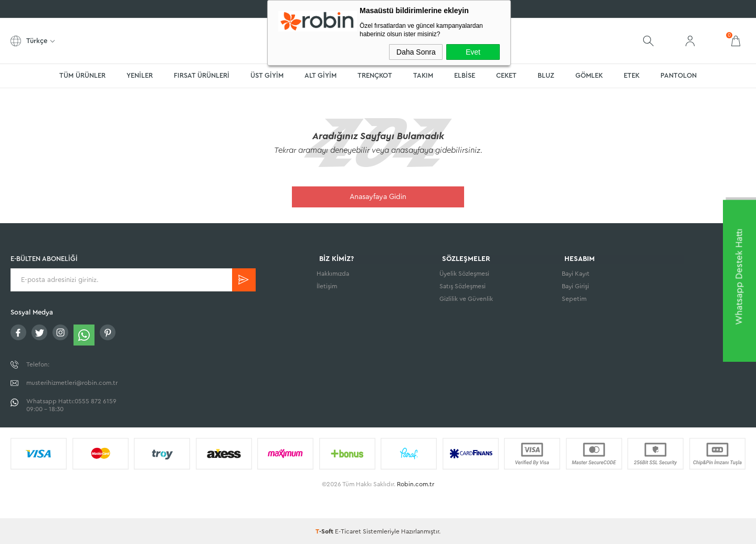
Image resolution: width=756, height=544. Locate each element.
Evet (473, 52)
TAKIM (423, 75)
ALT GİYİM (321, 75)
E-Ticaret (348, 531)
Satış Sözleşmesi (463, 287)
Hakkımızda (333, 275)
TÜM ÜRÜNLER (82, 75)
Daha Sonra (416, 52)
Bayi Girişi (575, 287)
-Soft (325, 531)
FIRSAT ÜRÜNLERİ (202, 75)
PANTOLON (679, 75)
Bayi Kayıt (576, 275)
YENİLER (140, 75)
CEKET (506, 75)
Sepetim (574, 300)
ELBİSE (465, 75)
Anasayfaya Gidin (378, 197)
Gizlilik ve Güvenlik (466, 300)
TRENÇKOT (375, 75)
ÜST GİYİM (267, 75)
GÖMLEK (589, 75)
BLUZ (546, 75)
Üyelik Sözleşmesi (464, 275)
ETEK (632, 75)
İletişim (327, 287)
